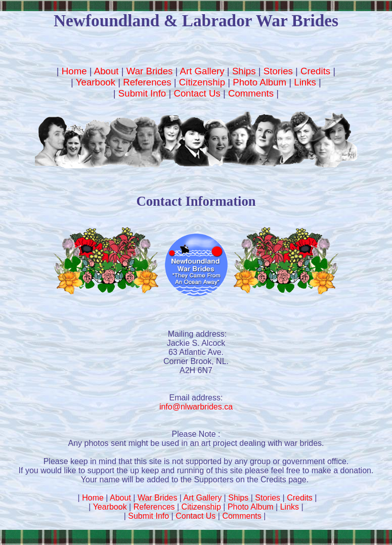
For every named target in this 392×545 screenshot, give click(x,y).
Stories (278, 71)
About (106, 71)
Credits (315, 71)
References (147, 82)
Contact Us (197, 93)
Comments (251, 93)
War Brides (150, 71)
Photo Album (259, 82)
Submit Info (142, 93)
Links (305, 82)
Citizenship (202, 82)
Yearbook (96, 82)
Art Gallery (202, 71)
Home (74, 71)
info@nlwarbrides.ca (196, 407)
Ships (244, 71)
